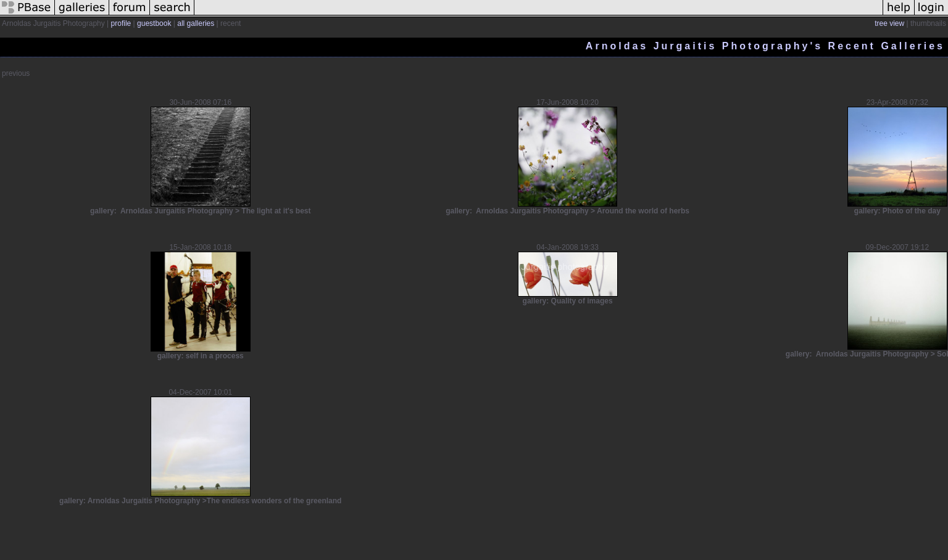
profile (121, 23)
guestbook (154, 23)
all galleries (196, 23)
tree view (889, 23)
